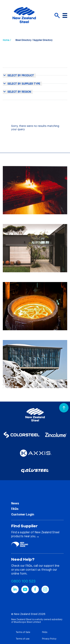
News (15, 503)
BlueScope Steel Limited (27, 622)
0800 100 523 (23, 581)
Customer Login (23, 514)
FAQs (15, 509)
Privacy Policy (49, 639)
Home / (7, 40)
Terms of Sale (23, 632)
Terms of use (23, 639)
